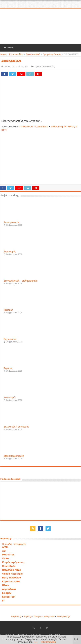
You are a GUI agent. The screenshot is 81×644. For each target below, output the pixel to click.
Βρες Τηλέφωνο (11, 578)
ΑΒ (4, 551)
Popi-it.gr (28, 616)
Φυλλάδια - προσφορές (14, 544)
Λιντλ (5, 547)
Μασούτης (8, 555)
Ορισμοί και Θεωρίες (52, 54)
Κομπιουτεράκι (11, 581)
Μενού (9, 47)
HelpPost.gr (16, 616)
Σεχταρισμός (10, 339)
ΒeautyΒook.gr (63, 616)
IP (3, 601)
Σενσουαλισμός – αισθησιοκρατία (21, 281)
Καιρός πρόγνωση (13, 562)
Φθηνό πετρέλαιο (12, 574)
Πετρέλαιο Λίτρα (12, 570)
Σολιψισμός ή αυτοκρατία (16, 427)
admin (7, 66)
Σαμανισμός (10, 252)
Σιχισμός (8, 368)
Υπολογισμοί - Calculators (34, 127)
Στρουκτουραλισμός (14, 456)
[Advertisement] (40, 27)
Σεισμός (7, 593)
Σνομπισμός (10, 398)
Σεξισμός (8, 310)
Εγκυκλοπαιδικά (33, 54)
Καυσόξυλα (9, 566)
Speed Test (9, 597)
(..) (36, 642)
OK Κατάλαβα (49, 642)
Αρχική (3, 54)
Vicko (5, 558)
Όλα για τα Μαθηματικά (44, 616)
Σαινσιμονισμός (12, 222)
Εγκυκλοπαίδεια (16, 54)
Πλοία (6, 585)
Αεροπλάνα (9, 589)
